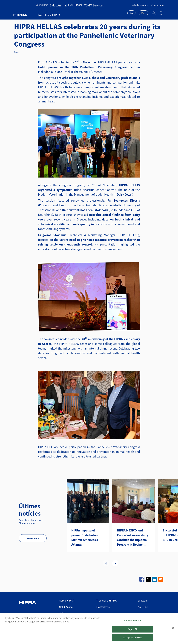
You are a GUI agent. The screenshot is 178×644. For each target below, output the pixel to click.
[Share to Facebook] (142, 579)
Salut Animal (57, 11)
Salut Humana (72, 11)
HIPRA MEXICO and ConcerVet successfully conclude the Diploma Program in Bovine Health (133, 538)
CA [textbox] (131, 11)
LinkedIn (143, 601)
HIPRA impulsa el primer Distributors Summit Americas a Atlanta (85, 537)
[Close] (173, 631)
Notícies (45, 16)
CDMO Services (88, 11)
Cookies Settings (133, 623)
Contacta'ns (158, 3)
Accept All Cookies (133, 640)
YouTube (143, 607)
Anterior (106, 563)
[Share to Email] (161, 579)
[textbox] (143, 11)
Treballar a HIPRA (106, 11)
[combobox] (131, 11)
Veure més (33, 538)
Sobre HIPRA (43, 11)
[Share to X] (148, 579)
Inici (19, 16)
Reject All (133, 631)
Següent (115, 563)
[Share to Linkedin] (155, 579)
